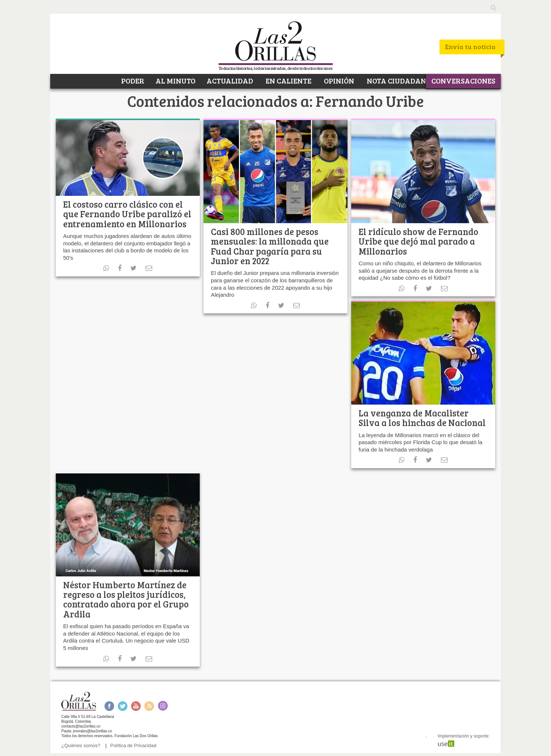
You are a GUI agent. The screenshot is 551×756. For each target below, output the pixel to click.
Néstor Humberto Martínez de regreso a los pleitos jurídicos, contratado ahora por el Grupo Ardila (126, 599)
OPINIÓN (338, 81)
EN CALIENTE (288, 81)
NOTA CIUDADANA (398, 81)
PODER (132, 81)
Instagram (163, 706)
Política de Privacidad (134, 745)
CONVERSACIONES (463, 81)
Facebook (109, 706)
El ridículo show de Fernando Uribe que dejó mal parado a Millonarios (418, 241)
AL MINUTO (175, 81)
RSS (149, 706)
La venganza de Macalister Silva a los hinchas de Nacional (422, 418)
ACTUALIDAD (230, 81)
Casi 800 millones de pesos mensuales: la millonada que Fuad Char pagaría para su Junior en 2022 (270, 246)
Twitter (123, 706)
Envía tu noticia (470, 47)
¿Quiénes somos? (81, 745)
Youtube (136, 706)
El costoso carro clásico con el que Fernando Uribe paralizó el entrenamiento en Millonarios (127, 214)
